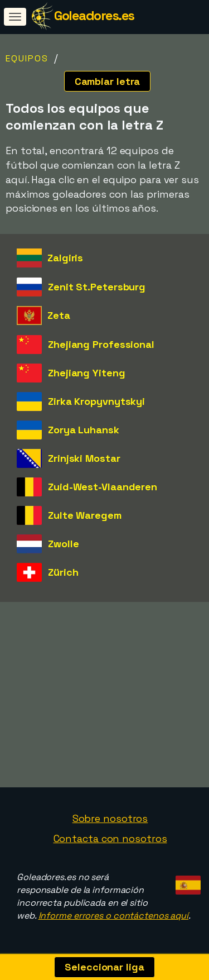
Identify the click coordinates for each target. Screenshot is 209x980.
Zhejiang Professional (101, 344)
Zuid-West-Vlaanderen (103, 487)
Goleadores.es (94, 15)
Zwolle (63, 544)
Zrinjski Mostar (84, 458)
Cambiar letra (108, 81)
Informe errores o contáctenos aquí (114, 916)
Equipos (27, 58)
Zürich (63, 572)
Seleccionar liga (104, 967)
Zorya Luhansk (84, 430)
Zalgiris (65, 258)
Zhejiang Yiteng (87, 373)
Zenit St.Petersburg (97, 287)
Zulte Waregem (85, 515)
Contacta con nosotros (110, 838)
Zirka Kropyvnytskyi (96, 401)
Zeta (59, 315)
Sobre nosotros (110, 818)
